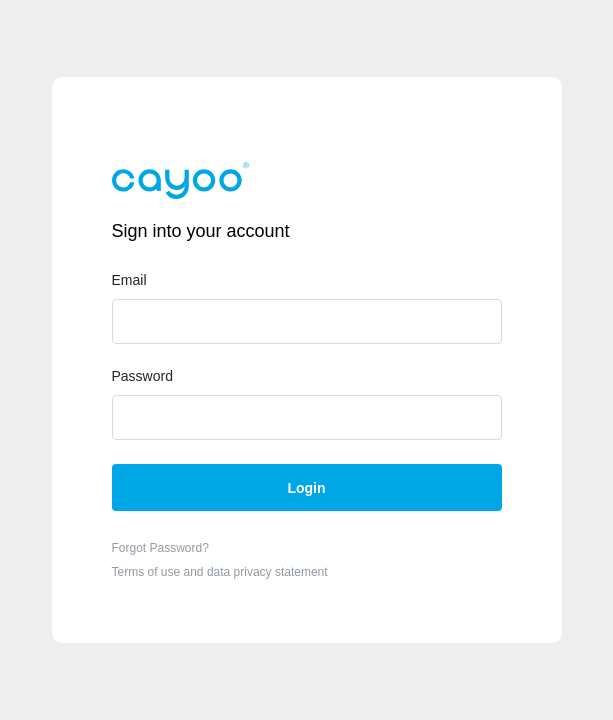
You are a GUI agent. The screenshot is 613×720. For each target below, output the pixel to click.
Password (142, 376)
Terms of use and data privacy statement (220, 572)
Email (129, 280)
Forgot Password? (160, 548)
